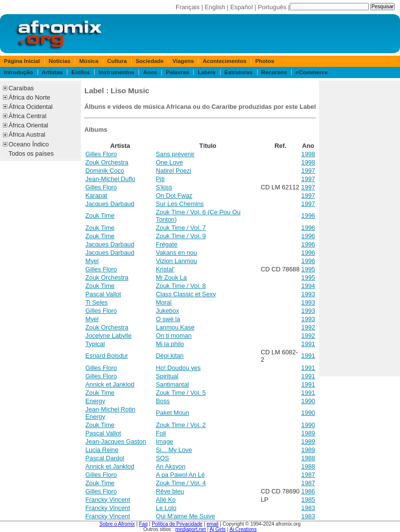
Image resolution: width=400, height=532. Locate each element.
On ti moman (174, 336)
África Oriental (29, 125)
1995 (308, 269)
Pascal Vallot (103, 294)
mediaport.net (190, 529)
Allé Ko (166, 500)
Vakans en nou (177, 253)
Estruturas (239, 72)
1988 (308, 458)
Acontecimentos (225, 61)
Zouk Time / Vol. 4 (181, 483)
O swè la (168, 319)
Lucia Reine (102, 450)
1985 (308, 500)
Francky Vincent (108, 500)
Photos (265, 61)
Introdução (19, 72)
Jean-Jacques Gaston (116, 441)
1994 (308, 286)
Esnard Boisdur (107, 356)
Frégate (167, 244)
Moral (164, 302)
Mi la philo (170, 344)
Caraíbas (21, 88)
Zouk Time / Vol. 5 (181, 393)
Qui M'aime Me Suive (186, 516)
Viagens (183, 61)
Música (89, 61)
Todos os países (31, 153)
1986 (308, 491)
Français (188, 7)
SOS (163, 458)
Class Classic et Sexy (186, 294)
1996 (308, 215)
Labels (206, 72)
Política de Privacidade (177, 524)
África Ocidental (31, 107)
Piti (160, 179)
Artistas (52, 72)
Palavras (177, 72)
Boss (163, 401)
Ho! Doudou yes (179, 368)
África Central (28, 116)
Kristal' (165, 269)
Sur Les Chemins (180, 204)
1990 (308, 401)
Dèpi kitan (170, 356)
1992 (308, 327)
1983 (308, 508)
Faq (143, 524)
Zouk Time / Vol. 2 (181, 425)
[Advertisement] (360, 228)
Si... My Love (174, 450)
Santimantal (173, 384)
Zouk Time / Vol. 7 (181, 228)
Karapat (96, 195)
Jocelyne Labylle (109, 336)
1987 (308, 475)
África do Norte (30, 97)
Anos (150, 72)
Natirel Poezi (174, 171)
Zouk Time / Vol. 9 (181, 236)
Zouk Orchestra (107, 162)
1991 (308, 344)
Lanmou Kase (175, 327)
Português (272, 7)
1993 (308, 294)
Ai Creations (243, 529)
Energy (95, 401)
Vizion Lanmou (177, 261)
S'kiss (164, 187)
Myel (92, 261)
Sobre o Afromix (117, 524)
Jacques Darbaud (110, 204)
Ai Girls (218, 529)
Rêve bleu (170, 491)
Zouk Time (100, 215)
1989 (308, 433)
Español (241, 7)
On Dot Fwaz (174, 195)
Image (165, 441)
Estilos (80, 72)
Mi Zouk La (171, 277)
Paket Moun (173, 413)
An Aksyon (171, 466)
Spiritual (167, 376)
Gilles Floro (101, 154)
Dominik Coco (105, 171)
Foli (161, 433)
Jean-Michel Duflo (110, 179)
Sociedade (150, 61)
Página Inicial (22, 61)
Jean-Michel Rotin (110, 409)
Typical (95, 344)
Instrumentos (116, 72)
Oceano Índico (29, 144)
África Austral (27, 134)
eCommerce (312, 72)
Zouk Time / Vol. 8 (181, 286)
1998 (308, 154)
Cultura (117, 61)
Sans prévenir (175, 154)
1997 (308, 171)
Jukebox (168, 311)
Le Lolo (166, 508)
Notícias (60, 61)
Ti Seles (97, 302)
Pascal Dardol (105, 458)
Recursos (274, 72)
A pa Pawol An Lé (180, 475)
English (215, 7)
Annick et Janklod (110, 384)
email (212, 524)
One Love (170, 162)
